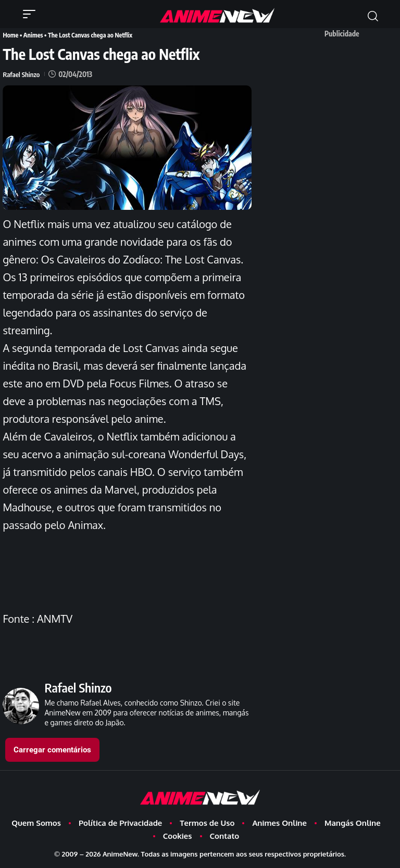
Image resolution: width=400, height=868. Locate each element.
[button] (32, 14)
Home (10, 35)
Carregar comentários (52, 749)
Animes (33, 35)
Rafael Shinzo (22, 74)
